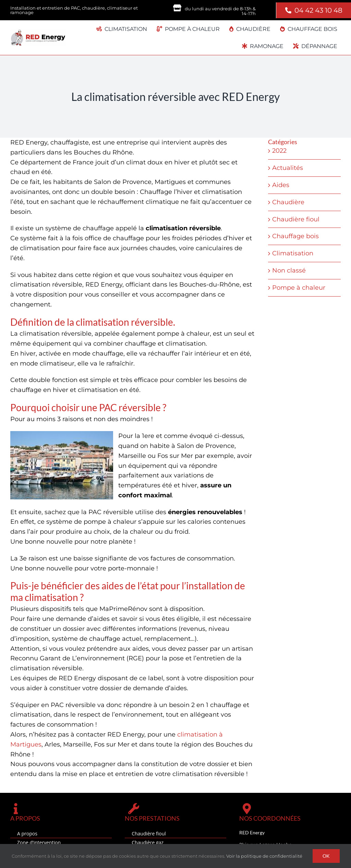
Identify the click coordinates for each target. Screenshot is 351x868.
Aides (281, 185)
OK (326, 856)
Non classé (289, 270)
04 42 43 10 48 (318, 10)
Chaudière (288, 202)
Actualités (288, 168)
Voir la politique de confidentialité (264, 856)
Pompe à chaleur (299, 288)
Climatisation (293, 253)
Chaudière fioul (296, 219)
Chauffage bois (295, 236)
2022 (279, 151)
